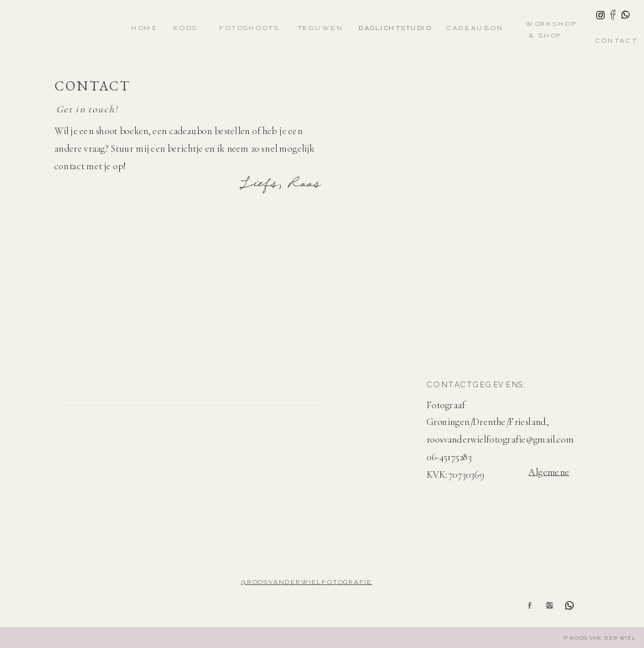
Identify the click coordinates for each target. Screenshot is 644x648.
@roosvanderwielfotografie (306, 582)
